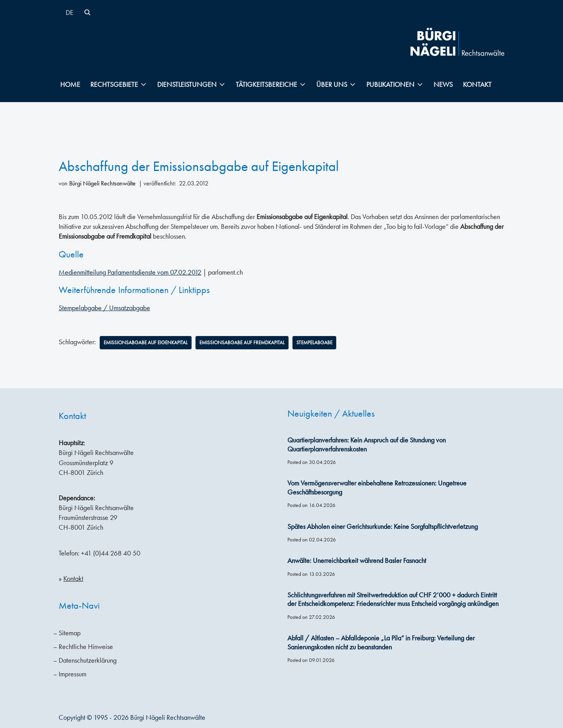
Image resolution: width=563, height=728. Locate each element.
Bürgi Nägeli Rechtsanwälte (102, 183)
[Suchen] (87, 12)
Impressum (73, 674)
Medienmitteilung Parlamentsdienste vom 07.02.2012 (130, 272)
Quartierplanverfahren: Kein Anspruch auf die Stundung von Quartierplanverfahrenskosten (367, 445)
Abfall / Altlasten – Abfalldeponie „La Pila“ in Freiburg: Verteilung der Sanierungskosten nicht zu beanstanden (381, 643)
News (443, 84)
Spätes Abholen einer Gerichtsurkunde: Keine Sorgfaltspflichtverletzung (383, 527)
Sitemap (70, 633)
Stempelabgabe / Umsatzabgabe (104, 307)
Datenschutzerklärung (88, 660)
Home (70, 84)
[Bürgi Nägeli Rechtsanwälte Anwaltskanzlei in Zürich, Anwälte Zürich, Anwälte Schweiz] (457, 42)
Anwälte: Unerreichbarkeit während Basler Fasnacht (357, 561)
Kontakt (477, 84)
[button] (143, 84)
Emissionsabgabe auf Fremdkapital (252, 342)
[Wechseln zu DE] (70, 12)
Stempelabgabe (329, 342)
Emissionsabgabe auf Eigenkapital (149, 342)
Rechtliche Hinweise (86, 647)
